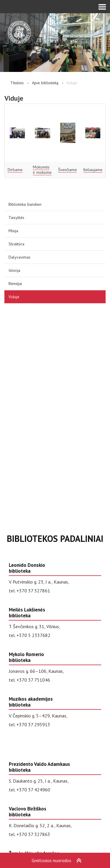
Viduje (14, 297)
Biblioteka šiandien (25, 204)
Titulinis (17, 83)
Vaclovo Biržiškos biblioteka (28, 812)
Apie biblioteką (45, 83)
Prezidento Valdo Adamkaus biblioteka (39, 767)
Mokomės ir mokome (42, 170)
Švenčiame (67, 170)
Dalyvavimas (20, 257)
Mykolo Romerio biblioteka (26, 657)
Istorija (14, 270)
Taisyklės (16, 218)
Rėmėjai (15, 284)
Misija (13, 231)
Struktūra (16, 244)
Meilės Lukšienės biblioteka (27, 613)
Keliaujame (93, 170)
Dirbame (15, 170)
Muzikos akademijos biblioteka (31, 702)
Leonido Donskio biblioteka (27, 568)
